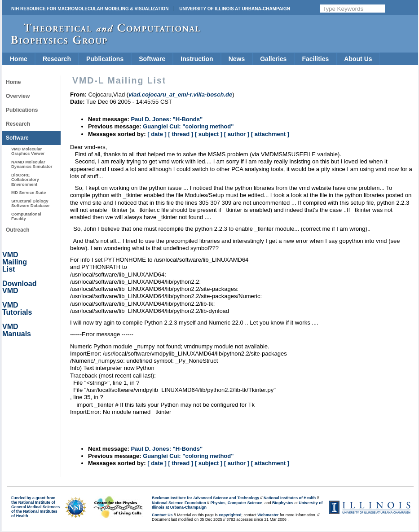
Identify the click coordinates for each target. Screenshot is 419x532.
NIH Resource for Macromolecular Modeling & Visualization (90, 9)
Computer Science (245, 503)
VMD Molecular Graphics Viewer (28, 151)
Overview (18, 96)
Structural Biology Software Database (30, 203)
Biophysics (283, 503)
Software (152, 59)
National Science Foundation (179, 503)
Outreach (18, 230)
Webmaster (268, 515)
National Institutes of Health (290, 498)
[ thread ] (181, 134)
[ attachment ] (270, 134)
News (237, 59)
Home (19, 59)
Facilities (315, 59)
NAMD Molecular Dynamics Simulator (32, 164)
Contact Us (162, 515)
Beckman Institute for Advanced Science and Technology (205, 498)
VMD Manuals (17, 330)
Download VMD (19, 287)
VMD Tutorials (17, 309)
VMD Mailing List (15, 262)
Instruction (197, 59)
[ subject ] (209, 134)
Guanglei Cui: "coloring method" (188, 126)
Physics (218, 503)
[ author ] (237, 134)
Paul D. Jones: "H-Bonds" (167, 119)
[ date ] (157, 134)
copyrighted (230, 515)
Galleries (273, 59)
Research (57, 59)
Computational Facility (26, 216)
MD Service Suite (29, 192)
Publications (105, 59)
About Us (358, 59)
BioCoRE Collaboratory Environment (25, 180)
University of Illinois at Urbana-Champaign (235, 9)
